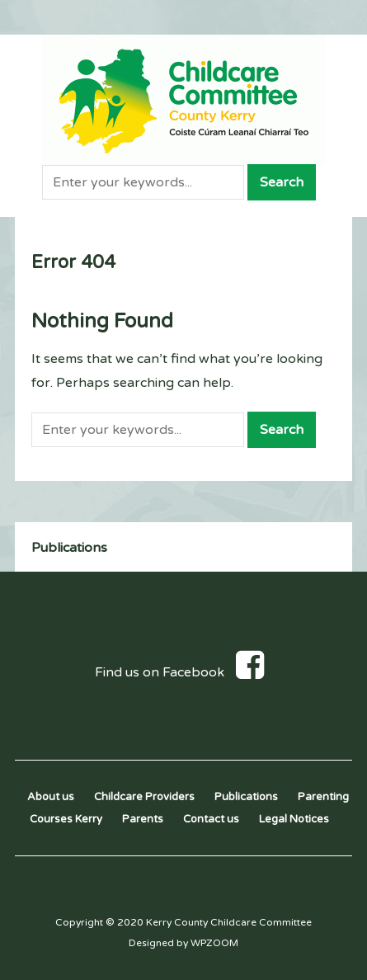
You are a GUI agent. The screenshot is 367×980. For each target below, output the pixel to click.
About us (51, 797)
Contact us (211, 819)
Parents (143, 819)
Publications (69, 548)
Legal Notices (294, 819)
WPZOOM (214, 943)
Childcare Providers (144, 797)
